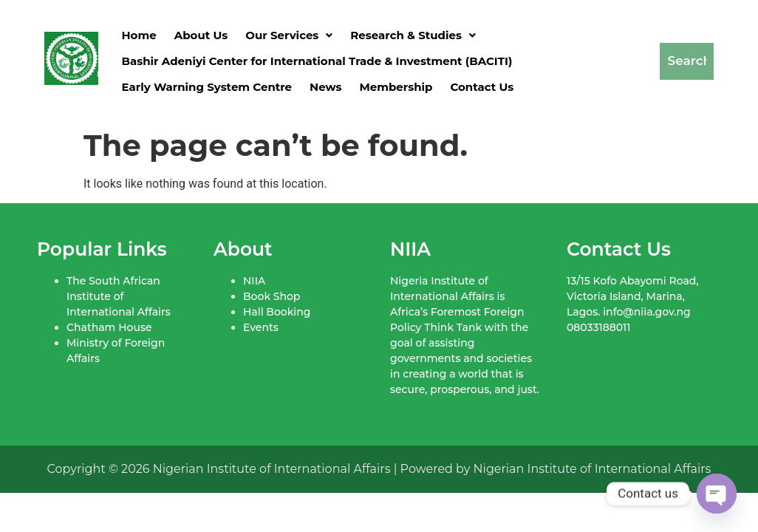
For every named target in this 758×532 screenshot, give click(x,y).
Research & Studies (413, 35)
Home (139, 35)
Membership (396, 87)
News (325, 87)
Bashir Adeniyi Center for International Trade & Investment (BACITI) (317, 61)
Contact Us (482, 87)
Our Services (289, 35)
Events (261, 327)
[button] (289, 35)
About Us (201, 35)
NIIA (254, 281)
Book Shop (272, 296)
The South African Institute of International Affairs (119, 296)
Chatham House (109, 327)
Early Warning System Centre (207, 87)
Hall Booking (277, 312)
